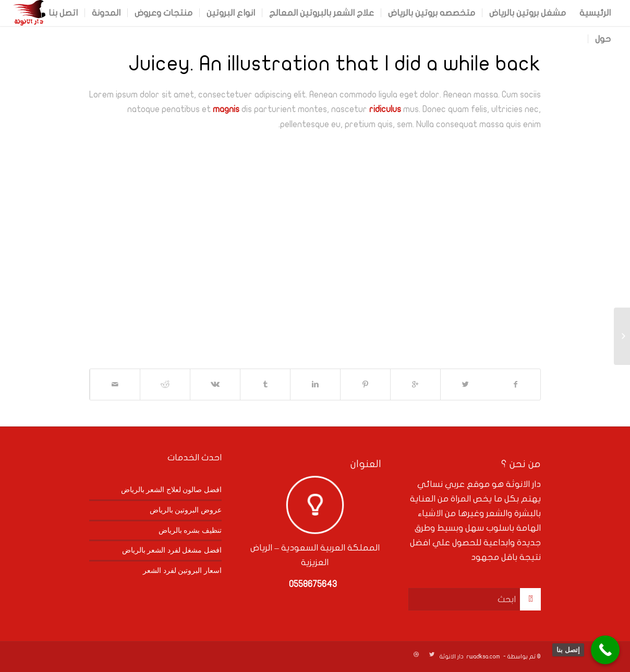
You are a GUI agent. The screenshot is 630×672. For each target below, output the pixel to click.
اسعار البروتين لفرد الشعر (182, 570)
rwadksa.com (483, 657)
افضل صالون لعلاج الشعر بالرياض (171, 490)
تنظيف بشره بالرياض (190, 530)
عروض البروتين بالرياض (186, 510)
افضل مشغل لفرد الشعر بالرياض (172, 550)
